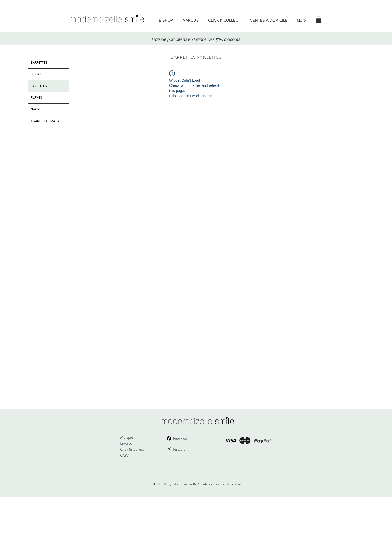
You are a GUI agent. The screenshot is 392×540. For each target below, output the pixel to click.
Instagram (181, 449)
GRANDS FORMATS (45, 121)
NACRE (36, 109)
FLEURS (36, 74)
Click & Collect (132, 449)
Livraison (127, 443)
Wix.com (235, 484)
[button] (319, 20)
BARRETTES (39, 62)
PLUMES (37, 98)
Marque (126, 437)
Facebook (181, 439)
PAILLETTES (39, 86)
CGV (124, 455)
